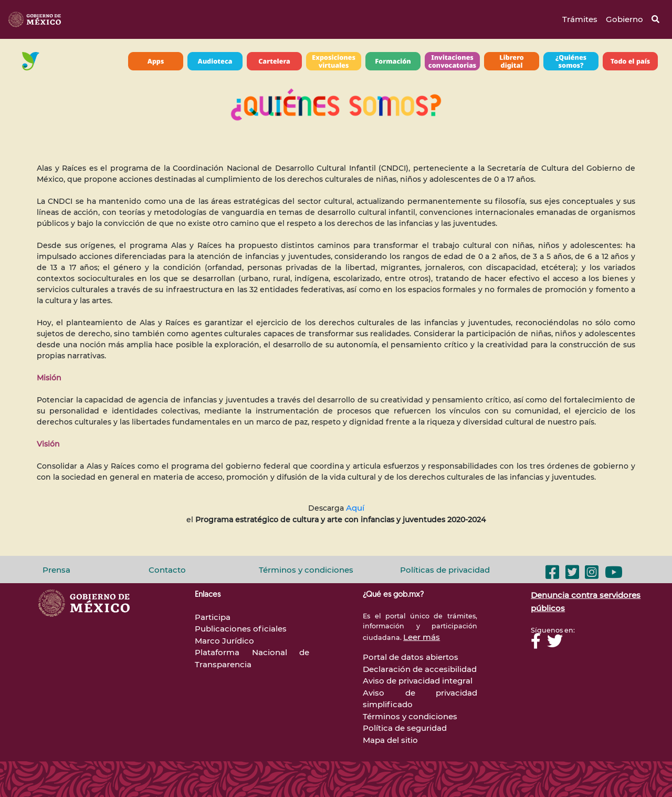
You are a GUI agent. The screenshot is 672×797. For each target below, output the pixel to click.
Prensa (56, 570)
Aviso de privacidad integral (418, 681)
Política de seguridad (405, 728)
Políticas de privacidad (445, 570)
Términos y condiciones (306, 570)
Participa (213, 617)
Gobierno (624, 19)
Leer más (422, 637)
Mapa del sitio (390, 740)
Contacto (167, 570)
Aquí (355, 508)
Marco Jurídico (224, 641)
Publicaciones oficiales (241, 629)
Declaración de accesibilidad (420, 669)
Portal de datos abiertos (411, 657)
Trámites (580, 19)
